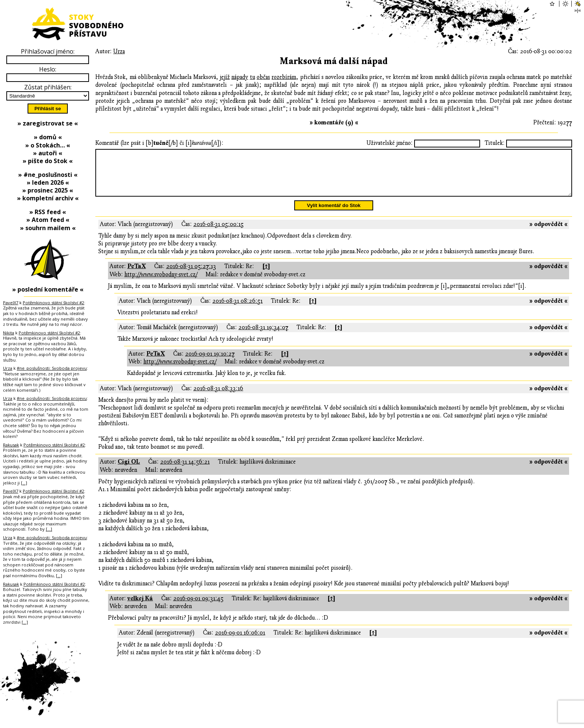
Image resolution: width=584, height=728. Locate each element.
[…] (24, 483)
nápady (240, 77)
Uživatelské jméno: (390, 143)
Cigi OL (129, 471)
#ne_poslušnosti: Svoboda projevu (52, 368)
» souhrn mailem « (48, 228)
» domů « (48, 137)
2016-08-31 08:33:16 (218, 397)
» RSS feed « (48, 212)
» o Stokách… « (48, 145)
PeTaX (137, 275)
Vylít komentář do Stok (334, 214)
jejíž (225, 77)
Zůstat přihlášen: (48, 87)
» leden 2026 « (48, 182)
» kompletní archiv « (48, 198)
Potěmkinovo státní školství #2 (53, 303)
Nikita (9, 333)
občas (263, 77)
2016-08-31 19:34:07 (263, 336)
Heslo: (48, 69)
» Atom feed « (48, 220)
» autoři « (48, 153)
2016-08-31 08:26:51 (237, 310)
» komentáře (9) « (334, 123)
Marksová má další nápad (334, 61)
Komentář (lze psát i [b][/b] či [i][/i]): (159, 143)
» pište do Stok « (48, 161)
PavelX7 (11, 303)
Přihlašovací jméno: (48, 51)
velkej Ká (140, 607)
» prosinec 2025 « (48, 190)
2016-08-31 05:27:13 (191, 275)
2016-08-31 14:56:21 (185, 471)
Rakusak (11, 445)
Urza (119, 51)
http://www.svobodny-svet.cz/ (161, 283)
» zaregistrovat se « (48, 123)
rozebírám (284, 77)
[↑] (266, 275)
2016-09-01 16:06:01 (240, 642)
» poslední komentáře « (48, 289)
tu (253, 77)
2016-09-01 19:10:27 (210, 363)
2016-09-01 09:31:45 (198, 607)
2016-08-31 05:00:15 (218, 233)
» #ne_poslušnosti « (48, 175)
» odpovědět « (548, 233)
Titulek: (495, 143)
